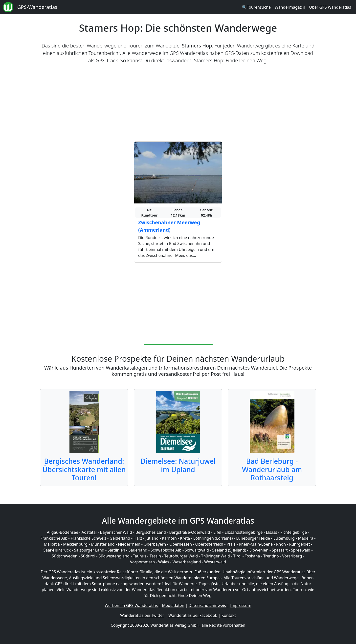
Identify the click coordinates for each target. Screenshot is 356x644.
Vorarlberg (292, 556)
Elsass (272, 532)
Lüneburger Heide (253, 538)
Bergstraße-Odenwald (189, 532)
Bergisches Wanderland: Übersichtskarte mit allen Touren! (84, 469)
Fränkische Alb (54, 538)
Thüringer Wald (215, 556)
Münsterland (103, 544)
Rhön (281, 544)
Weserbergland (187, 562)
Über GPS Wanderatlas (330, 7)
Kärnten (169, 538)
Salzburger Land (89, 550)
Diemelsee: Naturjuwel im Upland (178, 465)
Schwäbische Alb (166, 550)
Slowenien (259, 550)
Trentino (271, 556)
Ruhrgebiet (300, 544)
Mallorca (52, 544)
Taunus (139, 556)
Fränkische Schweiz (89, 538)
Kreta (185, 538)
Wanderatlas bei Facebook (193, 615)
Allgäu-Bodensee (62, 532)
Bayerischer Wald (116, 532)
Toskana (252, 556)
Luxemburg (284, 538)
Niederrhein (129, 544)
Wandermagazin (290, 7)
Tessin (155, 556)
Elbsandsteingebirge (244, 532)
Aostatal (89, 532)
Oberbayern (155, 544)
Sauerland (138, 550)
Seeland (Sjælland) (229, 550)
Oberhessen (181, 544)
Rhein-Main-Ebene (256, 544)
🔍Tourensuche (256, 7)
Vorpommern (143, 562)
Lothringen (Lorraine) (213, 538)
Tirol (237, 556)
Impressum (241, 605)
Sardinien (116, 550)
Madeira (306, 538)
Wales (164, 562)
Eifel (217, 532)
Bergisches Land (151, 532)
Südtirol (88, 556)
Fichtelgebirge (294, 532)
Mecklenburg (75, 544)
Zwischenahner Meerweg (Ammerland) (169, 226)
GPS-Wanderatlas (37, 7)
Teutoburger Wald (181, 556)
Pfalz (231, 544)
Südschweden (65, 556)
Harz (138, 538)
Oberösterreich (209, 544)
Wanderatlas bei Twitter (142, 615)
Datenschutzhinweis (207, 605)
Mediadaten (173, 605)
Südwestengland (114, 556)
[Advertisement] (178, 103)
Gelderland (120, 538)
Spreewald (301, 550)
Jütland (152, 538)
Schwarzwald (197, 550)
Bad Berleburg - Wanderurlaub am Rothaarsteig (272, 469)
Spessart (280, 550)
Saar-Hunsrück (57, 550)
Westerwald (215, 562)
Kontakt (229, 615)
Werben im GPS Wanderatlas (131, 605)
